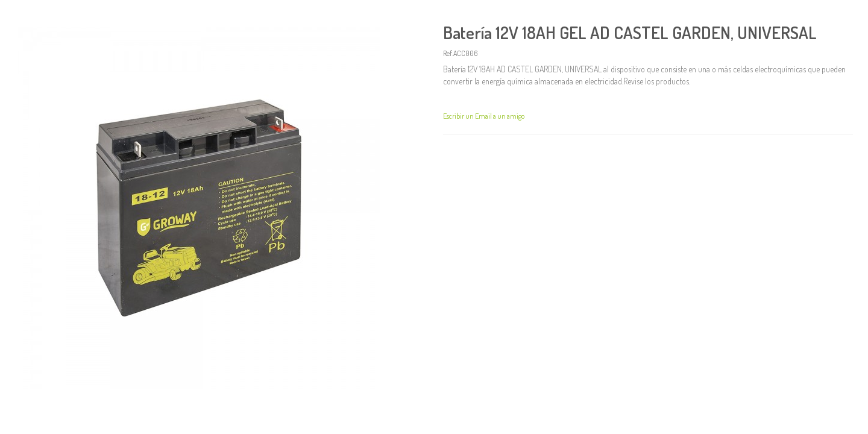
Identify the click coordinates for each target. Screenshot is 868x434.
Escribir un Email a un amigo (484, 116)
